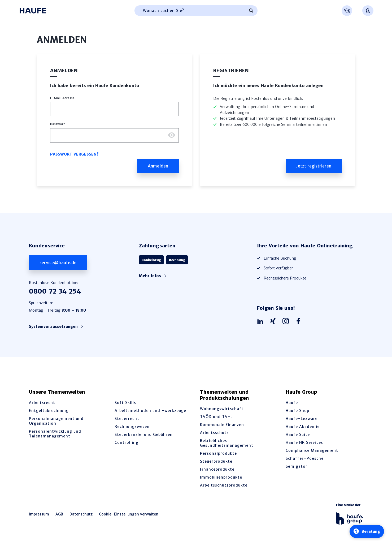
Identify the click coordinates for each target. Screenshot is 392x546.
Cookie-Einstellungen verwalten (129, 514)
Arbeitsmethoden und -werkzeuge (150, 411)
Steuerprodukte (216, 461)
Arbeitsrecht (42, 403)
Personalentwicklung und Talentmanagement (55, 434)
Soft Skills (125, 403)
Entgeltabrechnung (49, 411)
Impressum (39, 514)
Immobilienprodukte (221, 477)
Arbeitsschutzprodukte (224, 485)
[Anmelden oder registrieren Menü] (368, 11)
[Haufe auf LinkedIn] (262, 321)
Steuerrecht (127, 419)
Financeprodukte (217, 469)
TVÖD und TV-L (216, 417)
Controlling (127, 442)
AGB (59, 514)
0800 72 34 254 (55, 291)
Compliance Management (312, 450)
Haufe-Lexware (302, 419)
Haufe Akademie (303, 427)
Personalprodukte (218, 453)
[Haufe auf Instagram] (287, 321)
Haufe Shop (297, 411)
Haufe (292, 403)
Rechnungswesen (132, 427)
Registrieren (231, 70)
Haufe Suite (298, 435)
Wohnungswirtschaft (222, 409)
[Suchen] (251, 11)
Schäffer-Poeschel (305, 458)
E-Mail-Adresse (62, 98)
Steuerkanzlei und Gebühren (144, 435)
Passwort (57, 124)
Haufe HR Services (304, 442)
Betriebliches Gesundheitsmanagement (227, 443)
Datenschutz (81, 514)
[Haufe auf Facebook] (300, 321)
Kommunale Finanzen (222, 425)
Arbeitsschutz (214, 433)
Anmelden (64, 70)
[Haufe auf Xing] (274, 321)
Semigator (297, 466)
